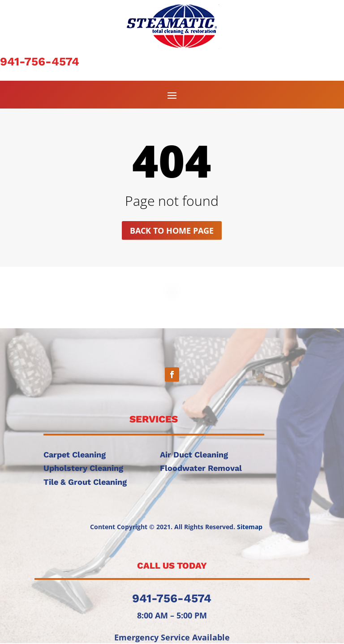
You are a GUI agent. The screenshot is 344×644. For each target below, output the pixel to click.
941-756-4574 (40, 61)
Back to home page (172, 231)
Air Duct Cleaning (194, 455)
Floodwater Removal (201, 468)
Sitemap (250, 527)
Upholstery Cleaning (83, 468)
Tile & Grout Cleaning (85, 482)
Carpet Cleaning (75, 455)
